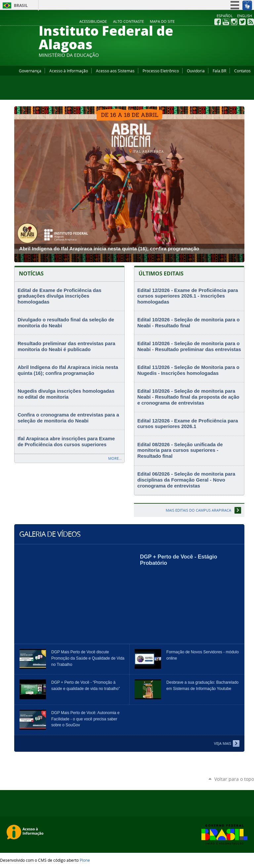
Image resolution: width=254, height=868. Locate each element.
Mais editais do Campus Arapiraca (198, 510)
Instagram (234, 22)
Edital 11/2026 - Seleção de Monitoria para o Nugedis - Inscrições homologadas (188, 370)
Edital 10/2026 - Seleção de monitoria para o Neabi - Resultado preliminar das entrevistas (189, 346)
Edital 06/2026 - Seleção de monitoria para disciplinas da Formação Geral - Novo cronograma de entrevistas (186, 480)
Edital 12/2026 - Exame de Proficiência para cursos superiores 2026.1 (188, 424)
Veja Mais (223, 743)
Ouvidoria (196, 71)
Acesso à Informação (69, 71)
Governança (30, 71)
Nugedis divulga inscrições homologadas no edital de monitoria (66, 394)
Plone (85, 860)
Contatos (242, 71)
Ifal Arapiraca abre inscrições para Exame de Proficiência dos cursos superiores (66, 442)
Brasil (21, 5)
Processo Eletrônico (161, 71)
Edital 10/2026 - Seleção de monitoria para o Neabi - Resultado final (188, 323)
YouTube (226, 22)
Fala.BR (219, 71)
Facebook (218, 22)
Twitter (242, 22)
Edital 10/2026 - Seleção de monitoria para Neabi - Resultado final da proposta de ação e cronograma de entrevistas (188, 397)
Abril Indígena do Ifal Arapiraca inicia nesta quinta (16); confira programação (68, 370)
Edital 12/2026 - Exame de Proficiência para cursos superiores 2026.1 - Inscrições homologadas (188, 296)
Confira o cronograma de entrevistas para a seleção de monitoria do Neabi (68, 418)
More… (115, 458)
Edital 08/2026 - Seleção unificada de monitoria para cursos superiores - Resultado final (180, 450)
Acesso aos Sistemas (115, 71)
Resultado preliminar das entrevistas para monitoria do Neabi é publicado (66, 346)
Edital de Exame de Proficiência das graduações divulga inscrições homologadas (59, 296)
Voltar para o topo (234, 779)
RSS (251, 22)
